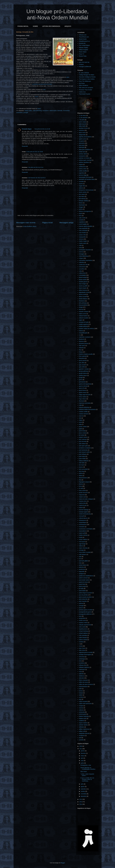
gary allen (82, 363)
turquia (81, 693)
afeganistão (82, 135)
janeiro (83, 751)
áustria (81, 184)
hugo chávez (83, 399)
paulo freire (82, 584)
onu (80, 559)
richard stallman (83, 633)
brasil (80, 213)
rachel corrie (82, 620)
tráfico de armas (83, 682)
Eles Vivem (84, 772)
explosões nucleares (85, 337)
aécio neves (82, 133)
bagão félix (82, 186)
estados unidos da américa (86, 329)
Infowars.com (83, 35)
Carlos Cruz (82, 92)
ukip (80, 699)
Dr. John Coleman (84, 73)
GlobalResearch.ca (84, 41)
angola (81, 164)
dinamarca (82, 301)
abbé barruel (83, 124)
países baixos (83, 565)
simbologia (82, 659)
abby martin (82, 126)
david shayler (83, 288)
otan (80, 563)
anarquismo (82, 156)
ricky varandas (83, 635)
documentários (83, 305)
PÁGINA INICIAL (23, 26)
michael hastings (84, 510)
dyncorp (81, 309)
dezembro (84, 796)
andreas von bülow (84, 158)
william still (82, 731)
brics (80, 216)
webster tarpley (83, 725)
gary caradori (83, 365)
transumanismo (83, 687)
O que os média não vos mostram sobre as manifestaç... (87, 779)
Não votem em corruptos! (86, 88)
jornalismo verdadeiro (85, 448)
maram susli (82, 497)
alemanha (82, 143)
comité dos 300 (83, 265)
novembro (84, 794)
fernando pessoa (84, 343)
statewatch (82, 669)
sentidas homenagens (85, 655)
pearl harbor (82, 591)
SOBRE (35, 26)
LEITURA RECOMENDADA (51, 26)
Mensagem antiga (66, 223)
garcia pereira (83, 360)
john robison (82, 444)
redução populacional (85, 625)
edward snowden (84, 318)
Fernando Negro (27, 129)
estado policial (83, 326)
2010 (81, 746)
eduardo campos (84, 312)
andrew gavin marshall (85, 160)
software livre (83, 665)
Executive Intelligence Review (87, 77)
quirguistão (82, 618)
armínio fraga (83, 175)
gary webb (82, 367)
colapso (81, 258)
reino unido (82, 627)
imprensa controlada (85, 403)
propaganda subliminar (85, 614)
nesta (37, 97)
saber (68, 77)
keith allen (82, 463)
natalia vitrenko (83, 535)
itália (80, 424)
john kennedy (83, 441)
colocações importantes (86, 260)
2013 (81, 802)
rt (79, 644)
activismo (82, 130)
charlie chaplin (83, 241)
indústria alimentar (84, 407)
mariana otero (83, 501)
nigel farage (82, 544)
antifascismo (82, 167)
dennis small (82, 294)
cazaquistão (82, 237)
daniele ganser (83, 282)
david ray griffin (83, 286)
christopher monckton (85, 250)
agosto (83, 787)
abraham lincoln (83, 128)
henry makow (83, 397)
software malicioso (84, 667)
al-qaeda (81, 141)
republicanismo (83, 629)
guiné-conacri (83, 392)
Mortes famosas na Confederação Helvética (88, 768)
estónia (81, 331)
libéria (81, 476)
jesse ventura (83, 433)
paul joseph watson (84, 580)
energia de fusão (84, 322)
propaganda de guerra (85, 612)
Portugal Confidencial (85, 67)
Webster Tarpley (84, 48)
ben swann (82, 194)
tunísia (81, 691)
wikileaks (81, 727)
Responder (25, 146)
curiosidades (83, 275)
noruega (81, 550)
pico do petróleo (83, 595)
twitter (81, 695)
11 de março (82, 115)
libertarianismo (83, 478)
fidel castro (82, 346)
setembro (84, 789)
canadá (81, 220)
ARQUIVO (68, 26)
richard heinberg (84, 631)
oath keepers (83, 554)
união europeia (83, 701)
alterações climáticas (85, 150)
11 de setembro (83, 118)
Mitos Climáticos (84, 85)
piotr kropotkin (83, 601)
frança (81, 352)
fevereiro (83, 753)
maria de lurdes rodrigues (86, 499)
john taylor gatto (83, 446)
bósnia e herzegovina (85, 211)
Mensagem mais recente (26, 223)
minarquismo (83, 520)
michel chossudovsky (85, 514)
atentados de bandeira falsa (87, 179)
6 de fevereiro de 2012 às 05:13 (37, 178)
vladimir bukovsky (84, 716)
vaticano (81, 710)
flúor (80, 350)
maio (82, 761)
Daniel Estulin (83, 39)
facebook (82, 339)
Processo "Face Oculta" (86, 90)
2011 (81, 749)
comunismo (46, 111)
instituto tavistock (84, 414)
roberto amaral (83, 640)
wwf (80, 738)
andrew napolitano (84, 162)
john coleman (83, 439)
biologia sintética (84, 201)
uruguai (81, 706)
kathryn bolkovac (84, 461)
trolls (80, 689)
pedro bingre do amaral (85, 593)
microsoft (82, 516)
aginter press (83, 139)
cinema (81, 252)
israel (80, 422)
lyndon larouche (83, 493)
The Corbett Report (84, 45)
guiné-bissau (83, 390)
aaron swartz (83, 122)
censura (81, 239)
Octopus (81, 64)
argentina (82, 173)
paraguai (81, 574)
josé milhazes (83, 454)
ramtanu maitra (83, 623)
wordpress (82, 735)
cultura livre (82, 273)
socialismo (82, 663)
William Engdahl (83, 50)
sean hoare (82, 648)
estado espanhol (84, 324)
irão (80, 418)
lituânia (81, 484)
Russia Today (83, 56)
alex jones (82, 145)
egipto (81, 320)
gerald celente (83, 373)
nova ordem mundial (85, 552)
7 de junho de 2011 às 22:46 (42, 129)
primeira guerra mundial (86, 610)
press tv (81, 608)
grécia (81, 380)
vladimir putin (83, 718)
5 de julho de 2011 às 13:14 (36, 167)
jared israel (82, 431)
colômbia (81, 262)
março (83, 756)
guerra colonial (83, 386)
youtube (81, 740)
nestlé (81, 537)
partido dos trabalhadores (86, 576)
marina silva (82, 503)
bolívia (81, 209)
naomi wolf (82, 533)
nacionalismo (83, 531)
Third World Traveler (85, 94)
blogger (81, 207)
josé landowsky (83, 450)
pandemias (82, 569)
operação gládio (83, 561)
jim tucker (82, 435)
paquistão (82, 571)
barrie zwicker (83, 192)
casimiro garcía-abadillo (86, 226)
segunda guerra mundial (86, 652)
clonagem (82, 254)
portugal (26, 113)
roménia (81, 642)
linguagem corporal (84, 482)
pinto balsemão (83, 599)
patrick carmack (83, 578)
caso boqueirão (83, 228)
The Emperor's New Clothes (87, 79)
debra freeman (83, 290)
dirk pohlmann (83, 303)
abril (82, 758)
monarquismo (83, 525)
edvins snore (83, 314)
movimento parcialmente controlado (42, 84)
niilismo (81, 546)
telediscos (82, 676)
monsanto (82, 527)
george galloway (84, 371)
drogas (81, 307)
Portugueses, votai (86, 765)
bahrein (81, 188)
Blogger (63, 863)
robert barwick (83, 638)
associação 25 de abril (85, 177)
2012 (81, 799)
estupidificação (83, 333)
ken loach (82, 465)
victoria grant (83, 714)
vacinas (81, 708)
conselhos (82, 269)
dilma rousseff (83, 297)
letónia (81, 473)
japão (81, 429)
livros (80, 486)
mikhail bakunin (83, 518)
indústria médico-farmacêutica (87, 409)
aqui (44, 89)
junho (83, 763)
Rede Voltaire (83, 52)
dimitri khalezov (83, 299)
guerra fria (82, 388)
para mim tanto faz (84, 62)
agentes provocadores (85, 137)
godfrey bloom (83, 375)
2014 (81, 804)
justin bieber (82, 459)
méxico (81, 508)
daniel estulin (53, 111)
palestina (81, 567)
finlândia (81, 348)
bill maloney (82, 199)
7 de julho (82, 120)
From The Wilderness (85, 81)
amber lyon (82, 152)
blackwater (82, 205)
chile (80, 245)
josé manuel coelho (84, 452)
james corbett (83, 427)
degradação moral (84, 292)
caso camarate (83, 230)
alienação (82, 147)
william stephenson (84, 729)
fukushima (82, 358)
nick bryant (82, 542)
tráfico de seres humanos (86, 684)
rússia (81, 646)
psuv (80, 616)
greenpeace (82, 382)
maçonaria (82, 495)
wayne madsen (83, 723)
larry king (82, 471)
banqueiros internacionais (86, 190)
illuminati (60, 111)
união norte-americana (85, 704)
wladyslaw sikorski (84, 733)
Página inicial (47, 223)
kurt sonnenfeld (83, 469)
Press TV (82, 54)
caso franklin (83, 233)
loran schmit (82, 490)
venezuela (82, 712)
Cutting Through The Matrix (87, 75)
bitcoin (81, 203)
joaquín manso (83, 437)
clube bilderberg (37, 111)
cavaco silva (82, 235)
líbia (80, 480)
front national (83, 356)
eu (80, 335)
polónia (81, 603)
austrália (81, 181)
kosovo (81, 467)
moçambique (83, 522)
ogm (80, 556)
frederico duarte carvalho (86, 354)
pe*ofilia (81, 588)
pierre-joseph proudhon (85, 597)
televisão (81, 678)
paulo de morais (83, 582)
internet (81, 416)
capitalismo (82, 222)
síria (80, 661)
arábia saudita (83, 171)
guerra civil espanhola (85, 384)
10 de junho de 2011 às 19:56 (35, 152)
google (81, 378)
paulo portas (82, 586)
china (80, 248)
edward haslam (83, 316)
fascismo (81, 341)
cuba (80, 271)
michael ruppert (83, 512)
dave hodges (83, 284)
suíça (80, 672)
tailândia (81, 674)
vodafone (82, 721)
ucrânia (81, 697)
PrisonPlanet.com (84, 37)
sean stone (82, 650)
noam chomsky (83, 548)
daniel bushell (83, 277)
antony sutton (28, 111)
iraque (81, 420)
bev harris (82, 196)
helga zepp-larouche (85, 395)
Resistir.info (82, 43)
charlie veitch (83, 243)
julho (82, 784)
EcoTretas (82, 83)
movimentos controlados (86, 529)
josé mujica (82, 456)
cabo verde (82, 218)
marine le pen (83, 505)
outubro (83, 791)
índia (80, 405)
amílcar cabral (83, 154)
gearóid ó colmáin (84, 369)
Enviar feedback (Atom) (30, 226)
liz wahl (81, 488)
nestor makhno (83, 539)
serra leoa (82, 657)
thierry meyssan (83, 680)
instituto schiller (83, 412)
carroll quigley (83, 224)
